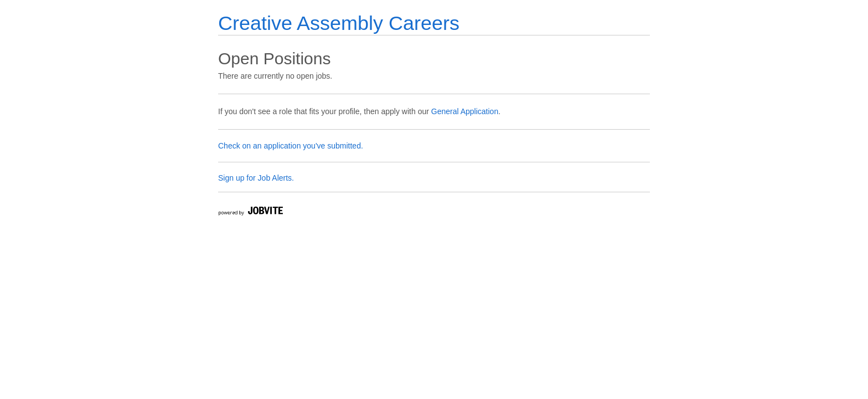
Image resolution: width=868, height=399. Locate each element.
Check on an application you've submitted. (291, 146)
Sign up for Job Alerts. (256, 178)
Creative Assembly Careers (339, 23)
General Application (465, 111)
